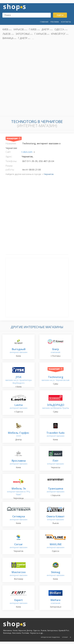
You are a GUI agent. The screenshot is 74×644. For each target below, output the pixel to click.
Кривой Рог (58, 34)
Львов (6, 34)
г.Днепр (23, 38)
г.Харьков (40, 34)
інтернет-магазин (55, 462)
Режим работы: (10, 168)
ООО (18, 434)
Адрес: (9, 157)
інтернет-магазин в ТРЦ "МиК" (18, 492)
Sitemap (65, 637)
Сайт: (8, 152)
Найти (60, 15)
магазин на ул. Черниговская (55, 379)
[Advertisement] (37, 79)
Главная (44, 22)
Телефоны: (11, 161)
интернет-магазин (19, 351)
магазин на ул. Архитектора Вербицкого (18, 380)
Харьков (19, 29)
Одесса (59, 29)
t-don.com (27, 152)
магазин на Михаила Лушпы (56, 407)
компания (55, 351)
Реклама (55, 22)
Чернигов (49, 174)
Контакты (66, 22)
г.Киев (33, 29)
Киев (5, 29)
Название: (11, 143)
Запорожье (23, 34)
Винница (8, 38)
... (33, 38)
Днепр (45, 29)
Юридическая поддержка (50, 637)
